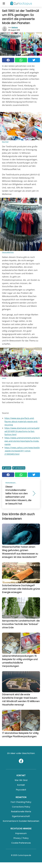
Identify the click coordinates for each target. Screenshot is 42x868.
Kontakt (21, 785)
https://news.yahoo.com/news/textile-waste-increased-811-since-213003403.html (22, 451)
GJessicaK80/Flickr (8, 252)
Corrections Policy (21, 807)
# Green (7, 468)
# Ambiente (19, 468)
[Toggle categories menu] (4, 3)
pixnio (4, 378)
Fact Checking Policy (21, 802)
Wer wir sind (21, 780)
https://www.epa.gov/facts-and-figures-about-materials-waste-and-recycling (21, 421)
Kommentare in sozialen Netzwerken (21, 821)
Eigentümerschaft (21, 816)
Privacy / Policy (21, 838)
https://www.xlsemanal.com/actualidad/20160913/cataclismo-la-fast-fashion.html (22, 431)
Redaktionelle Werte (21, 812)
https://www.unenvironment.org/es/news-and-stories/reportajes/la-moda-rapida (22, 441)
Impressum (21, 833)
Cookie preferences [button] (21, 843)
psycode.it (21, 790)
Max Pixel (5, 142)
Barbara (15, 27)
